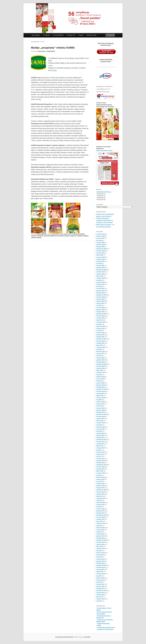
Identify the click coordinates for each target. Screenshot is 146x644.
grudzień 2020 (101, 360)
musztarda (40, 236)
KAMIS (54, 70)
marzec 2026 (100, 238)
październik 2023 (101, 295)
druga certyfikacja (41, 234)
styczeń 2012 (100, 584)
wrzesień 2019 (101, 391)
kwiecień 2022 (101, 326)
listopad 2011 (100, 588)
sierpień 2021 (100, 343)
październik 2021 (101, 339)
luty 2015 (99, 507)
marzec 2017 (100, 454)
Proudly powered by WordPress (64, 637)
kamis (70, 234)
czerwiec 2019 (101, 398)
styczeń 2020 (100, 383)
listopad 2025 (100, 247)
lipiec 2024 (100, 276)
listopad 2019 (100, 387)
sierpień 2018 (100, 419)
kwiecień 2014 (101, 528)
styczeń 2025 (100, 266)
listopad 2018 (100, 412)
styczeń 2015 (100, 509)
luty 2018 (99, 431)
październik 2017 (101, 440)
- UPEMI (99, 626)
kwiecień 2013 (101, 553)
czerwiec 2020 (101, 372)
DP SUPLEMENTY (58, 35)
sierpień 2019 (100, 393)
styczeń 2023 (100, 308)
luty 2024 (99, 286)
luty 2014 (99, 532)
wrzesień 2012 (101, 567)
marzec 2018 (100, 429)
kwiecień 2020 (101, 377)
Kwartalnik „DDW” (91, 35)
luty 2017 (99, 456)
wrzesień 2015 (101, 492)
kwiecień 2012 (101, 578)
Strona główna (36, 35)
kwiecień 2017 (101, 452)
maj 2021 (99, 349)
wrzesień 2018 (101, 416)
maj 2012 (99, 576)
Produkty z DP (71, 35)
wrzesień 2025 (101, 251)
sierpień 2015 (100, 494)
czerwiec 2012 (101, 574)
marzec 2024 (100, 284)
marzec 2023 (100, 303)
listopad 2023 (100, 293)
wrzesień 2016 (101, 467)
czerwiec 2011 (101, 599)
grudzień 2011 (101, 586)
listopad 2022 (100, 312)
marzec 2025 (100, 261)
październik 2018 (101, 414)
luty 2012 (99, 582)
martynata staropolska (78, 234)
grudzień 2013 (101, 536)
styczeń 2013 (100, 559)
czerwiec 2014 (101, 523)
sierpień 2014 (100, 519)
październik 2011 (101, 590)
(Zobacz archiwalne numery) (104, 151)
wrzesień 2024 (101, 272)
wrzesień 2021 (101, 341)
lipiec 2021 (100, 345)
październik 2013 (101, 540)
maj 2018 (99, 425)
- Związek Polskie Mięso (103, 624)
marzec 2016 (100, 479)
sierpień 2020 (100, 368)
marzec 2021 (100, 354)
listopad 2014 (100, 513)
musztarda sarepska (64, 236)
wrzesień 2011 (101, 593)
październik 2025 (101, 249)
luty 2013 (99, 557)
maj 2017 (99, 450)
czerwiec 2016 (101, 473)
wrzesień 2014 (101, 517)
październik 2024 (101, 270)
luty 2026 (99, 240)
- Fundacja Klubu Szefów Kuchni (106, 628)
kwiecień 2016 (101, 477)
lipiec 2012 (100, 572)
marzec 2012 (100, 580)
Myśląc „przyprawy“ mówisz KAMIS (53, 48)
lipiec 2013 (100, 546)
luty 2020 (99, 381)
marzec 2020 (100, 379)
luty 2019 (99, 406)
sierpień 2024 (100, 274)
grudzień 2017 (101, 435)
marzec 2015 (100, 505)
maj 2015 (99, 500)
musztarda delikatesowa (50, 236)
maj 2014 (99, 526)
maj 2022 (99, 324)
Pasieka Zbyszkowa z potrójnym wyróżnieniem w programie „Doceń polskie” (105, 220)
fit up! (62, 234)
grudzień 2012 (101, 561)
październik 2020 (101, 364)
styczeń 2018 (100, 433)
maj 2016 (99, 475)
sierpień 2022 (100, 318)
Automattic (87, 637)
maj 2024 (99, 280)
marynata (34, 236)
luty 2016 (99, 481)
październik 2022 (101, 314)
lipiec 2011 (100, 597)
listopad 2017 (100, 437)
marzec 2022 (100, 328)
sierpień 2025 (100, 253)
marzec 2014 (100, 530)
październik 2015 (101, 490)
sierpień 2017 (100, 444)
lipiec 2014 (100, 521)
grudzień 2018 (101, 410)
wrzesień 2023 (101, 297)
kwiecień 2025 (101, 259)
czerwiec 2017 (101, 448)
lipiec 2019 (100, 396)
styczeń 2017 (100, 458)
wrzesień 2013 (101, 542)
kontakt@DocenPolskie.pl (104, 192)
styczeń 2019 (100, 408)
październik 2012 (101, 565)
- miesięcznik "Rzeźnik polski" (105, 629)
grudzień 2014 (101, 511)
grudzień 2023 (101, 291)
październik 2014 (101, 515)
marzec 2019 (100, 404)
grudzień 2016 (101, 461)
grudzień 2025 (101, 245)
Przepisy (81, 35)
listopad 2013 (100, 538)
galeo (66, 234)
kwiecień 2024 (101, 282)
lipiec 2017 (100, 446)
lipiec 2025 (100, 255)
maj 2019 (99, 400)
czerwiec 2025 (101, 257)
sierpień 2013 (100, 544)
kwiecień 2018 (101, 427)
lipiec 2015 (100, 496)
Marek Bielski (51, 51)
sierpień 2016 (100, 469)
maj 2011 (99, 601)
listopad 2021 (100, 337)
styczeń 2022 (100, 333)
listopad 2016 (100, 463)
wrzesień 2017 (101, 442)
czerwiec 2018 (101, 423)
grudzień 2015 (101, 486)
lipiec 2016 (100, 471)
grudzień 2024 (101, 268)
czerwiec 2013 (101, 549)
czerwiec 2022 (101, 322)
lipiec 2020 (100, 370)
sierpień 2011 (100, 595)
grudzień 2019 (101, 385)
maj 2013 (99, 551)
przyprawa (73, 236)
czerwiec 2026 (101, 234)
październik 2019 (101, 389)
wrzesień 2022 (101, 316)
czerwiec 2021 (101, 347)
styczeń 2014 (100, 534)
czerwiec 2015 (101, 498)
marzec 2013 (100, 555)
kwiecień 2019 (101, 402)
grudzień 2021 (101, 335)
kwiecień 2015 (101, 502)
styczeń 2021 (100, 358)
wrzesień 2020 (101, 366)
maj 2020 (99, 375)
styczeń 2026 (100, 243)
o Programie (46, 35)
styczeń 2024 (100, 289)
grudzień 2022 (101, 310)
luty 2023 (99, 305)
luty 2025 (99, 263)
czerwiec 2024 (101, 278)
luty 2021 (99, 356)
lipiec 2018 (100, 421)
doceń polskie (56, 234)
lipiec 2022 (100, 320)
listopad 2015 (100, 488)
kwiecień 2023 (101, 301)
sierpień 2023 (100, 299)
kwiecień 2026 (101, 236)
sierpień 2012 (100, 570)
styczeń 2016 (100, 484)
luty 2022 (99, 331)
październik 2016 (101, 465)
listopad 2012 (100, 563)
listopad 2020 (100, 362)
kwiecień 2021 (101, 351)
